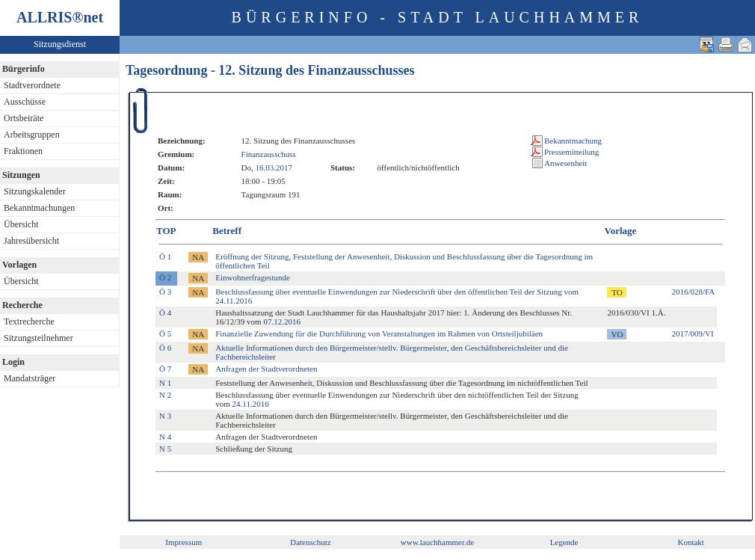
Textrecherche (29, 321)
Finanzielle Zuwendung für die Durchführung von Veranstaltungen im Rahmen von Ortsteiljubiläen (379, 333)
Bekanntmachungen (39, 208)
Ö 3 (165, 292)
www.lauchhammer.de (437, 542)
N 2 (165, 395)
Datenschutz (310, 542)
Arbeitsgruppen (32, 135)
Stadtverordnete (32, 85)
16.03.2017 (274, 167)
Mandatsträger (30, 378)
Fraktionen (23, 151)
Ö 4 (165, 313)
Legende (564, 542)
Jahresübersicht (31, 241)
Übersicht (21, 224)
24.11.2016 (251, 404)
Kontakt (690, 542)
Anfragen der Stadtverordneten (266, 369)
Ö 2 (165, 277)
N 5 (165, 449)
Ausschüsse (25, 102)
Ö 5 (165, 333)
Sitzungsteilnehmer (38, 338)
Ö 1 (165, 256)
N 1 (165, 383)
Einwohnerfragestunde (253, 277)
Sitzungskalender (35, 191)
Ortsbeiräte (24, 118)
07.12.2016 (282, 321)
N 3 (165, 416)
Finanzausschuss (269, 154)
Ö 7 (165, 369)
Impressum (184, 542)
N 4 (165, 437)
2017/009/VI (692, 333)
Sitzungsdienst (60, 44)
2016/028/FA (693, 292)
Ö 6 (165, 348)
